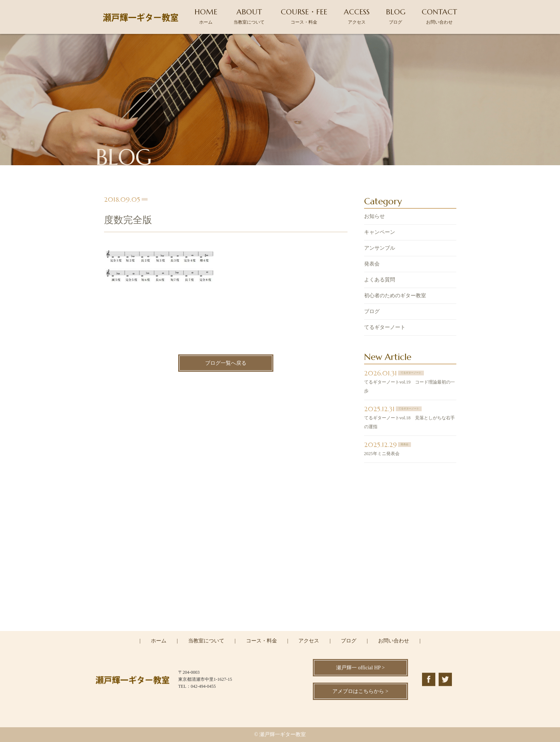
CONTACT (439, 16)
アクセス (309, 641)
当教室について (206, 641)
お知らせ (374, 217)
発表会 (372, 265)
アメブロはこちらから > (360, 691)
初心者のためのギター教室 (395, 296)
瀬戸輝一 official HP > (360, 668)
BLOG (396, 16)
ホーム (159, 641)
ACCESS (357, 16)
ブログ (372, 312)
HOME (206, 16)
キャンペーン (380, 233)
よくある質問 (380, 280)
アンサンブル (380, 249)
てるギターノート (385, 328)
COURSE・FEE (304, 16)
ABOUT (249, 16)
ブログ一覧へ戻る (226, 364)
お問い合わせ (394, 641)
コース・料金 (262, 641)
